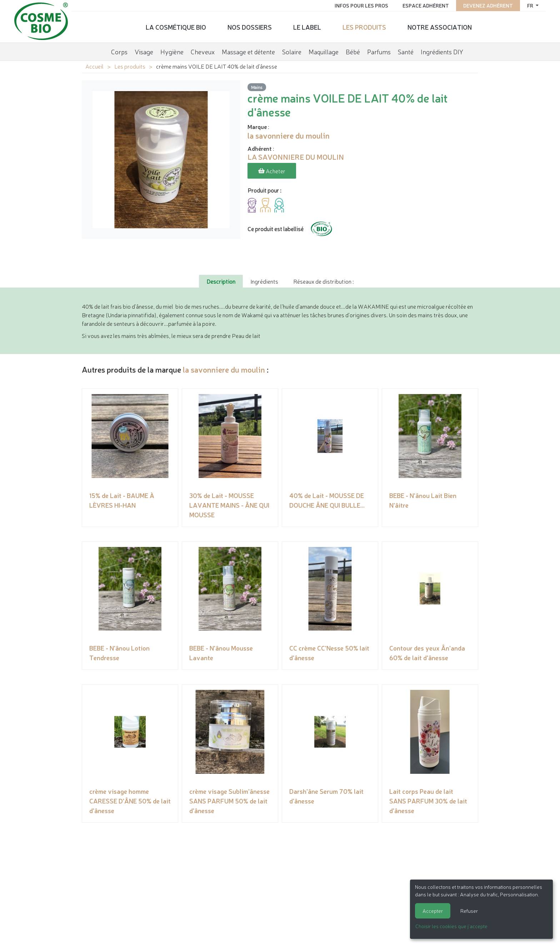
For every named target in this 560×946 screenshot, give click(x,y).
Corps (119, 51)
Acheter (272, 171)
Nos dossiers (250, 27)
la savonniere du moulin (224, 369)
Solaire (292, 51)
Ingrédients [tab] (264, 281)
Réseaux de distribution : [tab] (323, 281)
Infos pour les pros (361, 5)
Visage (144, 51)
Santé (406, 51)
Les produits (364, 27)
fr (531, 5)
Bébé (353, 51)
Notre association (440, 27)
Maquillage (324, 51)
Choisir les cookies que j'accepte (451, 926)
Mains (257, 87)
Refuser (469, 911)
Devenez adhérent (488, 5)
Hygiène (172, 51)
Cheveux (203, 51)
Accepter (433, 911)
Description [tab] (221, 281)
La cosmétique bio (176, 27)
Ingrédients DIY (442, 51)
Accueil (94, 66)
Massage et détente (248, 51)
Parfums (379, 51)
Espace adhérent (426, 5)
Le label (307, 27)
